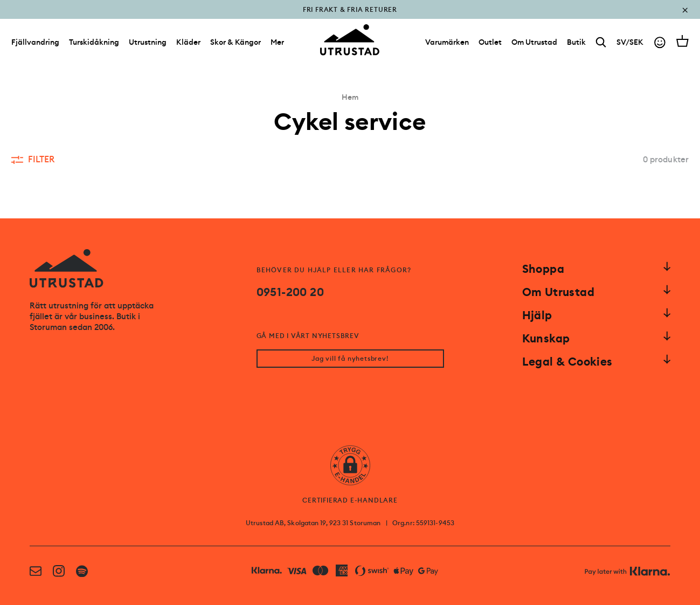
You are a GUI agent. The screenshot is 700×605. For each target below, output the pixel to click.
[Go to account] (660, 42)
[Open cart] (682, 41)
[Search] (601, 42)
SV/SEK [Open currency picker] (630, 42)
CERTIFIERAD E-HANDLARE (350, 500)
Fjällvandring (35, 42)
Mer (277, 42)
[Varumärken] (447, 42)
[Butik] (576, 42)
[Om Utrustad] (534, 42)
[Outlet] (490, 42)
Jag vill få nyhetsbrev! (350, 359)
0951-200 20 (290, 292)
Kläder (188, 42)
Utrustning (148, 42)
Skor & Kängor (235, 42)
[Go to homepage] (350, 40)
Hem (350, 97)
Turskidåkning (94, 42)
